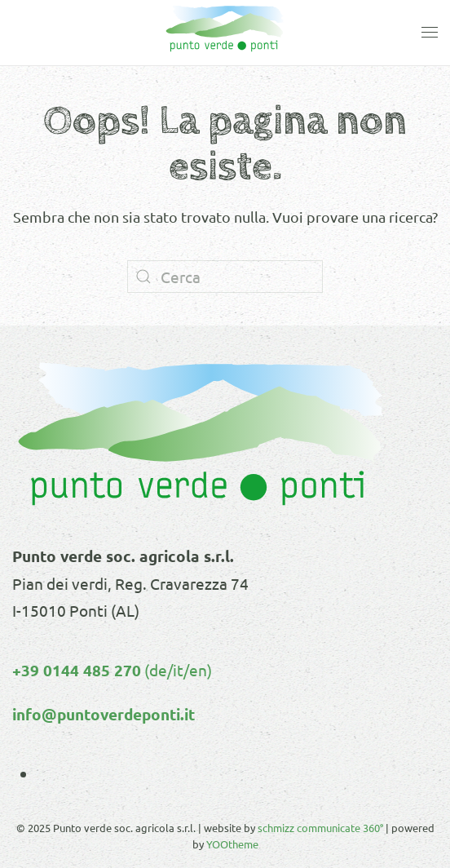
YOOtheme (232, 844)
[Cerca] (225, 277)
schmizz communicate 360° (320, 828)
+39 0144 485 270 (77, 670)
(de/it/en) (176, 670)
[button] (430, 33)
